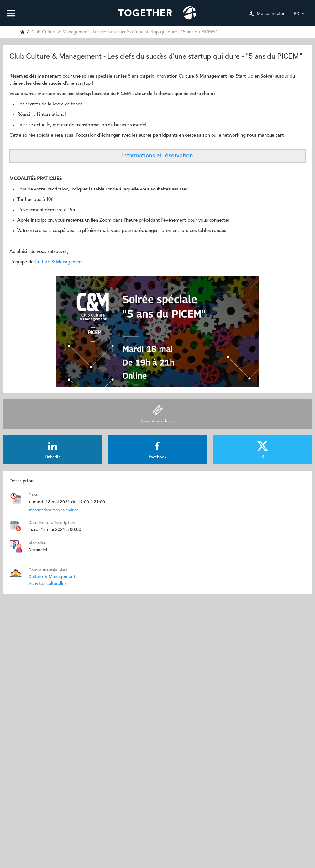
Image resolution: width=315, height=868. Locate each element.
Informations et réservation (157, 156)
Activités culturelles (47, 584)
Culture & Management (59, 262)
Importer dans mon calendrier (53, 510)
